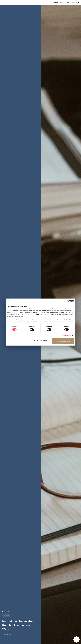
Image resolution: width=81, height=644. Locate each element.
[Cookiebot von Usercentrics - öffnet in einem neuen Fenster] (67, 301)
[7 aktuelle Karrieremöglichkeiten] (54, 2)
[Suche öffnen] (6, 2)
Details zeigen (67, 335)
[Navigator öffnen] (76, 639)
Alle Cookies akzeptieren (63, 341)
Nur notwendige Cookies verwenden (40, 341)
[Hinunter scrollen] (3, 638)
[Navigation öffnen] (3, 2)
